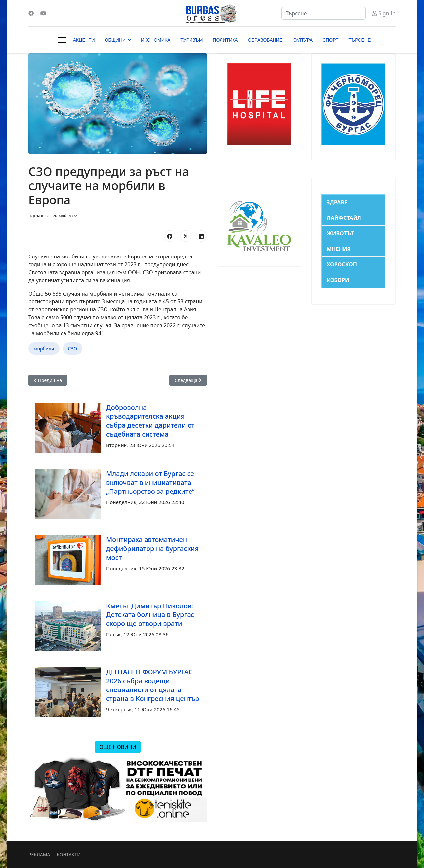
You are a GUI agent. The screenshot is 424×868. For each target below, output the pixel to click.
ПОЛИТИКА (225, 40)
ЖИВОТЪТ (340, 233)
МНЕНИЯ (339, 249)
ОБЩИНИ (115, 40)
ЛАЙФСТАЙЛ (344, 218)
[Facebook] (31, 13)
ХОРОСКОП (342, 264)
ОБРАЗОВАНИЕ (265, 40)
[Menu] (62, 40)
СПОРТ (330, 40)
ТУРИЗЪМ (191, 40)
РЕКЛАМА (39, 855)
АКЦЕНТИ (84, 40)
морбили (44, 349)
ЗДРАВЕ (36, 216)
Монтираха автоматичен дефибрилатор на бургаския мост (152, 549)
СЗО (73, 349)
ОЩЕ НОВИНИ (118, 747)
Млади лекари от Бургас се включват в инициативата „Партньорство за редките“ (150, 482)
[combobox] (324, 13)
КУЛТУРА (302, 40)
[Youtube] (43, 13)
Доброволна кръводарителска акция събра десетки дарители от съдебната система (150, 421)
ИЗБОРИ (338, 280)
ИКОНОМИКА (156, 40)
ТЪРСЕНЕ (360, 40)
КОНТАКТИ (68, 855)
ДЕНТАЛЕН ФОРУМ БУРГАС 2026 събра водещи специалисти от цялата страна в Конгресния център (153, 685)
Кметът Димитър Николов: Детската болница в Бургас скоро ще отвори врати (150, 615)
